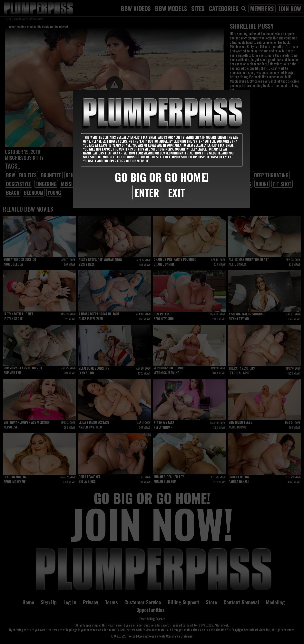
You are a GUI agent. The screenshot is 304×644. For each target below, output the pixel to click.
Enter (147, 192)
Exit (176, 192)
